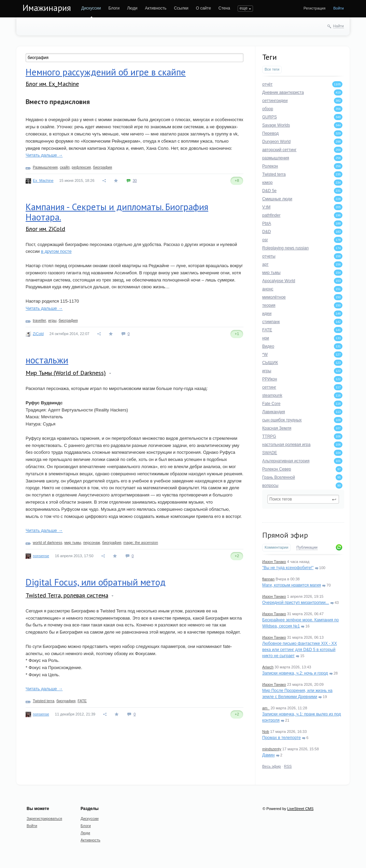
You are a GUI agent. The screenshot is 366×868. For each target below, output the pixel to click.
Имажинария (47, 8)
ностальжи (47, 360)
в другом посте (56, 251)
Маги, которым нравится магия (292, 585)
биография (102, 167)
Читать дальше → (44, 155)
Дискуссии (91, 8)
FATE (82, 701)
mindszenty (272, 749)
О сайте (203, 8)
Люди (132, 8)
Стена (224, 8)
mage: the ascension (141, 542)
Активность (156, 8)
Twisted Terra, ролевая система (67, 595)
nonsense (41, 556)
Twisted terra (44, 701)
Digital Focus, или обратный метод (96, 582)
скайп (65, 167)
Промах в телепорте (281, 738)
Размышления (45, 167)
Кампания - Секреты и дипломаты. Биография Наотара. (117, 212)
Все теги (272, 69)
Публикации (307, 547)
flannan (268, 579)
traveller (39, 320)
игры (52, 320)
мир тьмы (73, 542)
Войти (339, 8)
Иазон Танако (274, 562)
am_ (266, 708)
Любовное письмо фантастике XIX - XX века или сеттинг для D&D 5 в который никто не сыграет (300, 650)
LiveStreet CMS (300, 809)
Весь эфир (272, 766)
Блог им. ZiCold (45, 229)
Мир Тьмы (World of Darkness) (66, 373)
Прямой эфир (285, 535)
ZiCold (38, 334)
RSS (288, 766)
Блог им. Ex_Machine (52, 84)
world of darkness (47, 542)
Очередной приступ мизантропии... (296, 603)
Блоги (114, 8)
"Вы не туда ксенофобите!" (288, 568)
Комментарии (276, 547)
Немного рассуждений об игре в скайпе (106, 72)
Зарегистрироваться (44, 819)
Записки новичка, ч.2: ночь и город (295, 673)
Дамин (268, 755)
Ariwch (268, 667)
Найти (339, 26)
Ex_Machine (43, 180)
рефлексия (81, 167)
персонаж (92, 542)
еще (244, 8)
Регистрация (314, 8)
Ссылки (181, 8)
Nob (266, 732)
